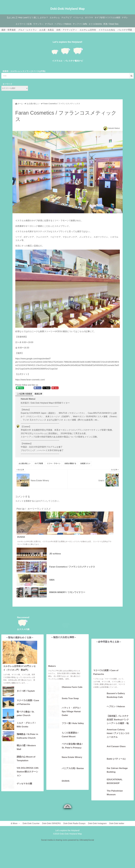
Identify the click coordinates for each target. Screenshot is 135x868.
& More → (15, 824)
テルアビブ (66, 18)
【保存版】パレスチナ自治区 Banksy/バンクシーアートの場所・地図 (118, 720)
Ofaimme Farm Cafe (72, 692)
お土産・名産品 (47, 30)
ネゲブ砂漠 (39, 464)
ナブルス (48, 24)
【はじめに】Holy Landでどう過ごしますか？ (24, 18)
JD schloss (55, 554)
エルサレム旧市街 (88, 30)
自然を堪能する (70, 464)
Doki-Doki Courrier (31, 824)
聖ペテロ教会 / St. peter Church (26, 719)
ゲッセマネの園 (24, 789)
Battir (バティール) (116, 759)
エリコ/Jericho (98, 24)
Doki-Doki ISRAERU (51, 824)
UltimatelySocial (87, 840)
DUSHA (21, 537)
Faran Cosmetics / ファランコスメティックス (72, 567)
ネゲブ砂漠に (38, 221)
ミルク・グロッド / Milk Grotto (26, 730)
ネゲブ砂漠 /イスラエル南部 (110, 18)
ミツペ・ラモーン (61, 221)
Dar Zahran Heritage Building (117, 770)
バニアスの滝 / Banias (73, 773)
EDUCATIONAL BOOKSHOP (115, 782)
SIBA (52, 580)
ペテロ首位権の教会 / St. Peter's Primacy (72, 750)
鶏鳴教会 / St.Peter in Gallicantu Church (27, 742)
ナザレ (129, 18)
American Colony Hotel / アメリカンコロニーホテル (118, 733)
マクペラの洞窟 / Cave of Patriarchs (28, 708)
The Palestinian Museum (115, 793)
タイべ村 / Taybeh (26, 697)
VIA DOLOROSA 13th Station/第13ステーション (28, 777)
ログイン (42, 501)
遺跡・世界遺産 (8, 30)
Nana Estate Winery (72, 762)
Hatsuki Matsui (114, 128)
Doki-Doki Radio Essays (74, 824)
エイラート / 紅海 (21, 24)
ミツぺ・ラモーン (54, 464)
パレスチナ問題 (125, 30)
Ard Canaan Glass (116, 747)
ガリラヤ (91, 18)
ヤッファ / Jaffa (82, 24)
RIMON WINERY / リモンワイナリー (67, 592)
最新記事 (40, 394)
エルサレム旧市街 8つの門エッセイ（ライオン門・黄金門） (19, 674)
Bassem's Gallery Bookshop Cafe (116, 695)
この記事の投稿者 (25, 394)
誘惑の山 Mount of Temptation (26, 764)
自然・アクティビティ (67, 30)
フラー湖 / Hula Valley (73, 728)
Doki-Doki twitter (117, 824)
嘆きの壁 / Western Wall (26, 753)
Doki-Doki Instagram (97, 824)
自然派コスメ (85, 464)
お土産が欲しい (25, 464)
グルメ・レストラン (28, 30)
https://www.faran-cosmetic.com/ (30, 380)
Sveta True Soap (70, 703)
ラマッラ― (37, 24)
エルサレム (53, 18)
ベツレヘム (79, 18)
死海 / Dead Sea (115, 24)
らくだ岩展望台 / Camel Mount (70, 739)
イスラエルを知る (107, 30)
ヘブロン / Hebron (63, 24)
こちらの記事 (84, 331)
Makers (52, 671)
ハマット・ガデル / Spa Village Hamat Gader (71, 716)
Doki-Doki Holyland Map (67, 7)
